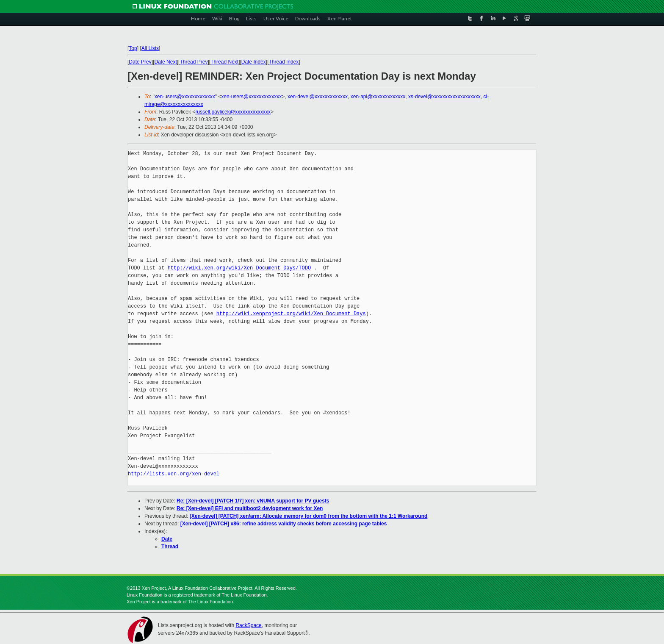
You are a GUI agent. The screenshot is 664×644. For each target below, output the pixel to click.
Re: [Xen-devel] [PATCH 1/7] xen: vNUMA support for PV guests (253, 501)
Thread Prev (194, 62)
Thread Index (284, 62)
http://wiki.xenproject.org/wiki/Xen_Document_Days (291, 314)
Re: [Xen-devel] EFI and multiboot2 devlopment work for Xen (250, 508)
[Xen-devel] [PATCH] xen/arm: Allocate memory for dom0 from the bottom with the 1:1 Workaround (309, 516)
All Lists (150, 48)
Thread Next (224, 62)
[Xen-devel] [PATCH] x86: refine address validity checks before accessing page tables (284, 524)
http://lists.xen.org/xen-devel (174, 474)
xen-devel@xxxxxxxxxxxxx (318, 97)
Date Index (254, 62)
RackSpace (248, 625)
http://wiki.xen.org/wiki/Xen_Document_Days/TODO (239, 268)
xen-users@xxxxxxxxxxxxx (185, 97)
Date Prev (140, 62)
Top (133, 48)
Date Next (165, 62)
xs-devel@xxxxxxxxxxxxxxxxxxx (444, 97)
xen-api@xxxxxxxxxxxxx (378, 97)
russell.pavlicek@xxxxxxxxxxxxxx (233, 112)
